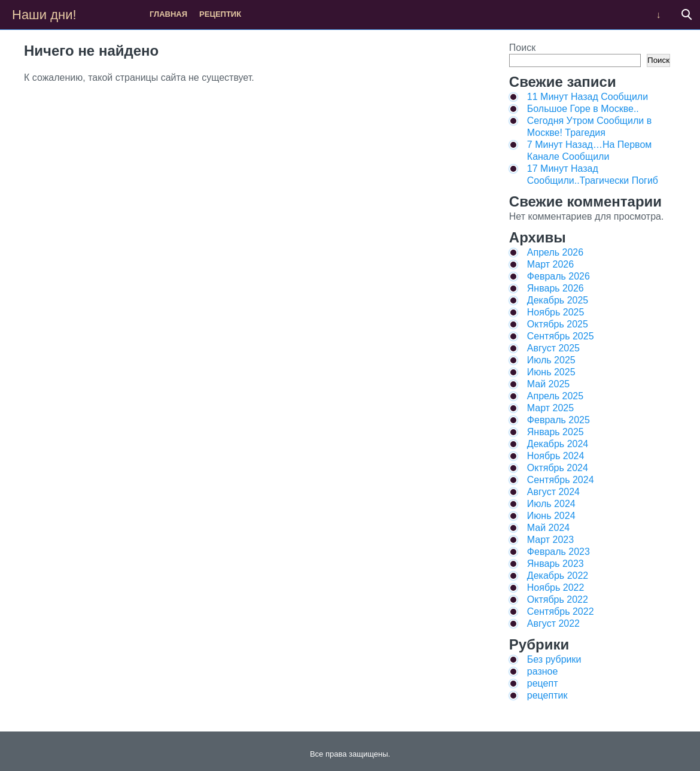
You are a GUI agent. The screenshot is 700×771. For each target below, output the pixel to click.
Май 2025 (548, 384)
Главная (168, 14)
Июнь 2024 (551, 516)
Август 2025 (553, 348)
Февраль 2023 (559, 552)
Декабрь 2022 (558, 576)
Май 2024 (548, 528)
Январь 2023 (556, 564)
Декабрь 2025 (558, 300)
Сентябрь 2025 (561, 336)
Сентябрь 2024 (561, 480)
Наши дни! (44, 15)
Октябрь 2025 (558, 324)
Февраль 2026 (559, 276)
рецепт (543, 683)
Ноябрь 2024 (556, 456)
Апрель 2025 (555, 396)
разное (543, 671)
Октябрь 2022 (558, 600)
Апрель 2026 (555, 252)
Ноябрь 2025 (556, 312)
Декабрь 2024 (558, 444)
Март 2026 (550, 264)
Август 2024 (553, 492)
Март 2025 (550, 408)
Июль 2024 (551, 504)
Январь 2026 (556, 288)
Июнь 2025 (551, 372)
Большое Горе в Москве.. (583, 109)
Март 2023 (550, 540)
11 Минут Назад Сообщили (588, 97)
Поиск (522, 48)
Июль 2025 (551, 360)
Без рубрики (554, 659)
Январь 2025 (556, 432)
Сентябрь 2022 (561, 611)
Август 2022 (553, 623)
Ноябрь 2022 (556, 588)
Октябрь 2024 (558, 468)
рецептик (220, 14)
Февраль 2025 (559, 420)
